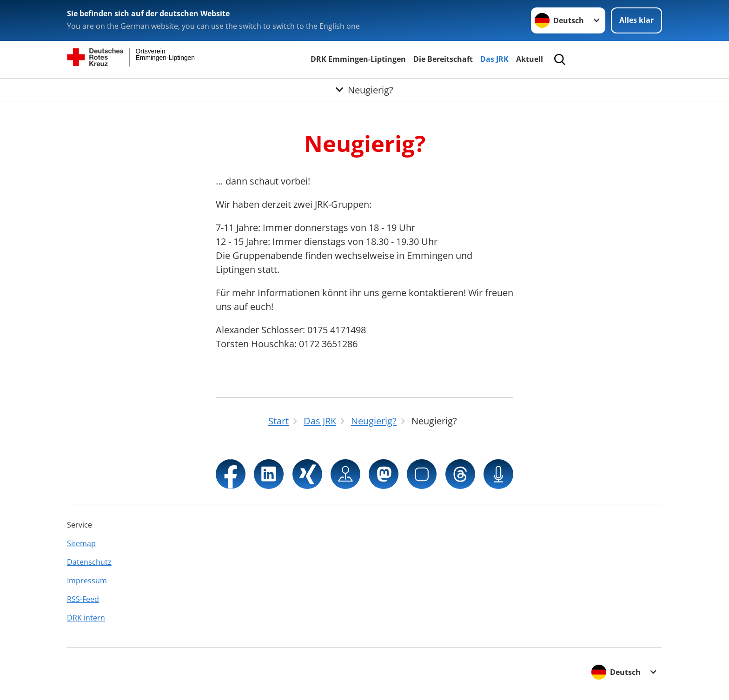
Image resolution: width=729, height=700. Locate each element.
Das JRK (494, 59)
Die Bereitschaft (443, 59)
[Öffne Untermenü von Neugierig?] (364, 90)
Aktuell (530, 59)
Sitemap (81, 543)
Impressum (87, 581)
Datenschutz (89, 562)
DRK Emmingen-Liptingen (358, 59)
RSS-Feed (83, 599)
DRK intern (86, 618)
